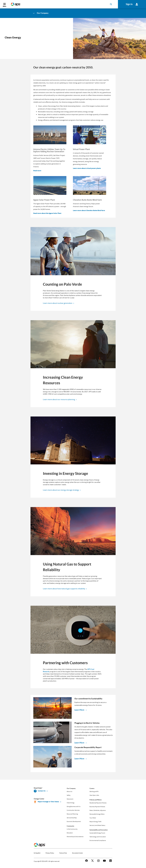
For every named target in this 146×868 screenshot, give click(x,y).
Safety (69, 795)
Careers (92, 788)
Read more (37, 171)
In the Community (72, 829)
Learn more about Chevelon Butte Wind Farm (89, 210)
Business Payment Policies (97, 807)
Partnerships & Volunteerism (75, 837)
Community (70, 826)
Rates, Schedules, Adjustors (98, 810)
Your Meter (93, 818)
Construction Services (73, 810)
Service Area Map (72, 818)
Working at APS (94, 791)
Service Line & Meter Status (97, 825)
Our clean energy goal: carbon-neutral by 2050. (63, 67)
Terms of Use (63, 853)
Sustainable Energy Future (97, 833)
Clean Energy (71, 803)
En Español (37, 853)
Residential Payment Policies (98, 803)
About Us (69, 791)
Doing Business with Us (74, 806)
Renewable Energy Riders (97, 814)
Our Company (71, 788)
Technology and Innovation (98, 837)
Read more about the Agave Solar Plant (47, 213)
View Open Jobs (94, 795)
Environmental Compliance (98, 840)
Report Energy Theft (95, 822)
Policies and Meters (96, 800)
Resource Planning (72, 814)
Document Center (77, 853)
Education (70, 833)
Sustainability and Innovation (99, 830)
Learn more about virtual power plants (87, 168)
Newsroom (70, 799)
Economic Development (74, 821)
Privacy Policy (50, 853)
